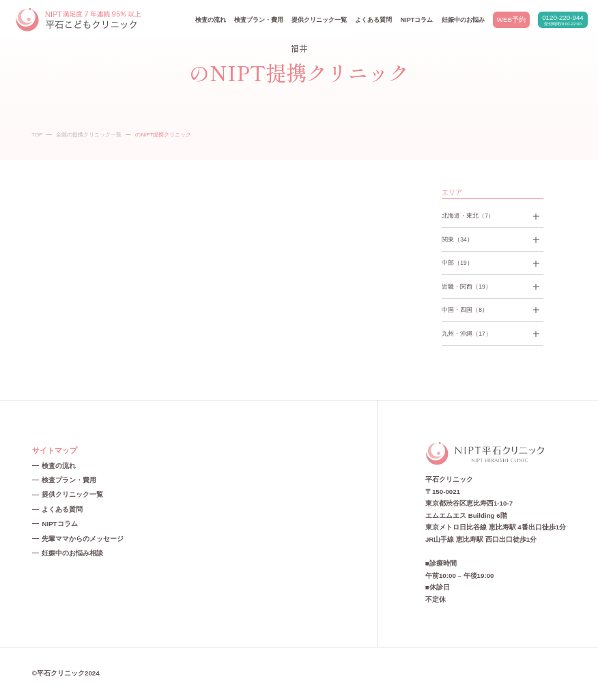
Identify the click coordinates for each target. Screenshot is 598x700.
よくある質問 (373, 20)
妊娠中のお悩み (463, 20)
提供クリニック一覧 (319, 20)
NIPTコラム (417, 20)
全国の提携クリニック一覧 (89, 135)
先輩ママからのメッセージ (83, 539)
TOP (37, 135)
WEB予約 (511, 19)
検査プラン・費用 (259, 20)
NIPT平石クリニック (79, 20)
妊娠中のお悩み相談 (72, 553)
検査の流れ (211, 20)
